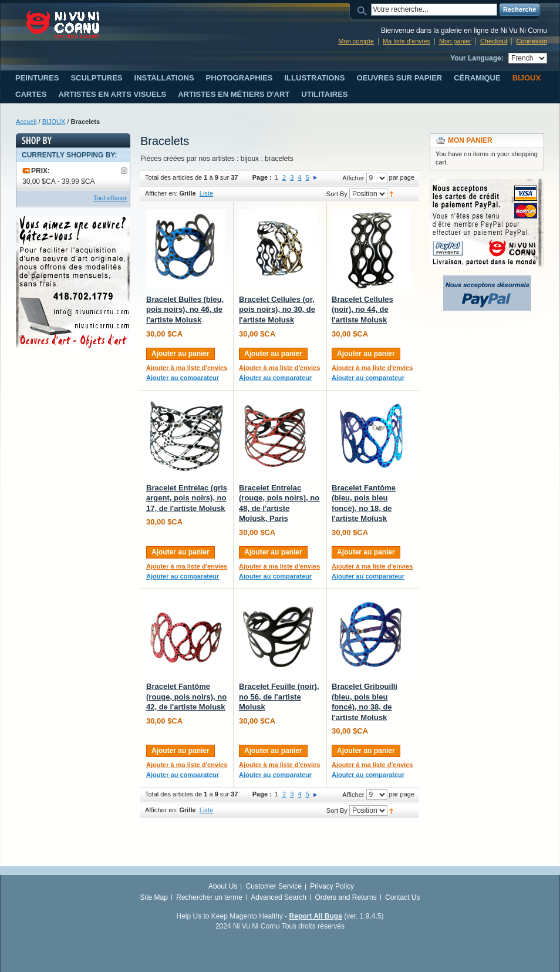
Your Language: (477, 58)
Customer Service (274, 886)
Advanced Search (279, 897)
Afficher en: (161, 193)
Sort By (337, 194)
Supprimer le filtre (124, 171)
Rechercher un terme (209, 897)
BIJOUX (54, 122)
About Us (223, 886)
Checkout (494, 41)
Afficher (353, 178)
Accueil (26, 122)
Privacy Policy (332, 886)
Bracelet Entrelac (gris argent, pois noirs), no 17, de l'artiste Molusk (187, 498)
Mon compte (356, 41)
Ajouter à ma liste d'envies (187, 368)
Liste (206, 193)
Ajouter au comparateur (183, 378)
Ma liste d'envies (406, 41)
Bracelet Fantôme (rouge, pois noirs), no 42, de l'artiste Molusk (186, 697)
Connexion (532, 41)
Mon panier (455, 41)
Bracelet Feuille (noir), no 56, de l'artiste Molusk (279, 697)
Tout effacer (110, 198)
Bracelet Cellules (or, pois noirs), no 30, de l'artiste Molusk (277, 310)
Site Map (154, 897)
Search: (364, 10)
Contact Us (402, 897)
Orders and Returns (345, 897)
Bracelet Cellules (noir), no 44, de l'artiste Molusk (362, 310)
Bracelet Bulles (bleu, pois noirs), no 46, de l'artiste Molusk (185, 310)
